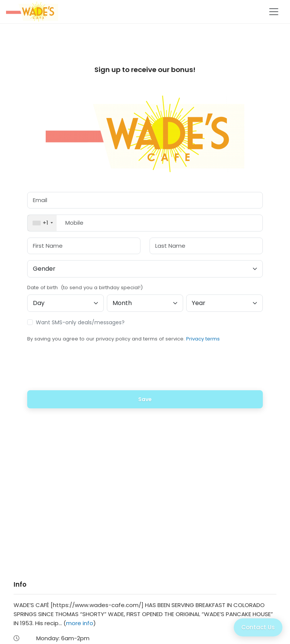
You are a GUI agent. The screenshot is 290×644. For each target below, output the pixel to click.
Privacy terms (203, 339)
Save (145, 399)
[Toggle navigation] (274, 12)
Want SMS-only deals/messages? (80, 322)
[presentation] (145, 370)
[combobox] (42, 223)
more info (80, 623)
